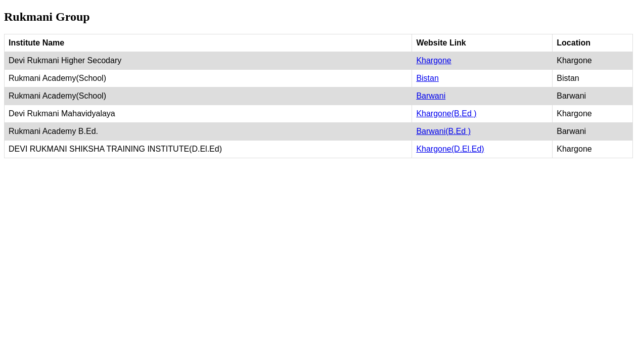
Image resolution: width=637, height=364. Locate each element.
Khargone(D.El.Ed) (450, 149)
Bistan (427, 78)
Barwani (431, 96)
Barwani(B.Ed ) (443, 131)
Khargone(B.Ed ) (446, 113)
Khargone (434, 60)
